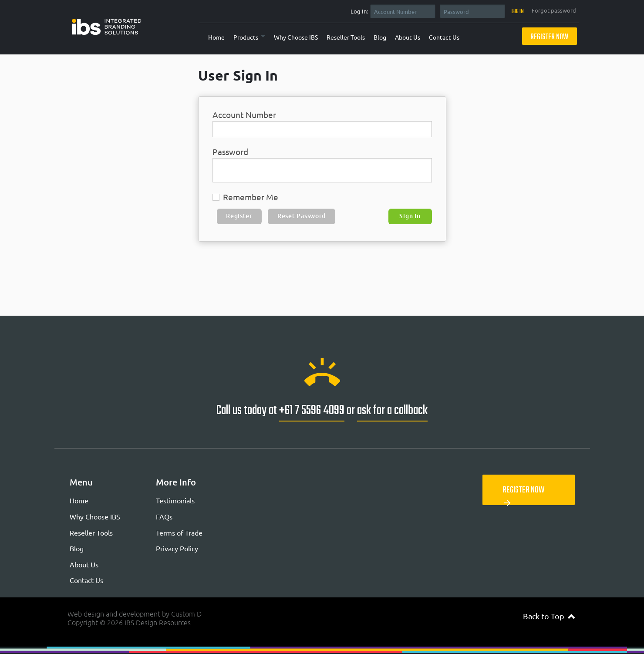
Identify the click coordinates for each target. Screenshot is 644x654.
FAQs (164, 516)
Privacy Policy (177, 548)
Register (239, 216)
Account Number (244, 115)
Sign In (410, 216)
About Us (408, 37)
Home (216, 37)
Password (230, 152)
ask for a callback (392, 411)
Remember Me (246, 197)
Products (246, 37)
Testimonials (175, 500)
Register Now (549, 37)
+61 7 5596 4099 (312, 411)
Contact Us (444, 37)
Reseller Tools (346, 37)
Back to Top (549, 616)
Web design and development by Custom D (135, 614)
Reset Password (302, 216)
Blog (380, 37)
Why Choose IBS (296, 37)
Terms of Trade (179, 533)
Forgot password (554, 10)
